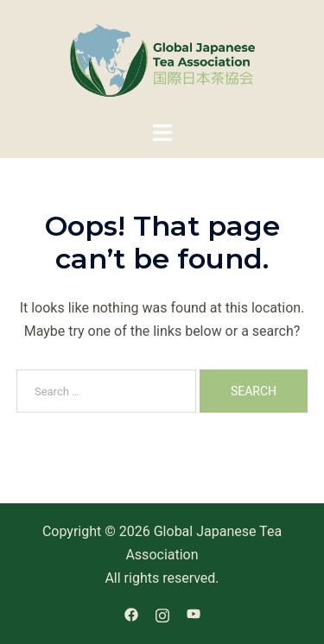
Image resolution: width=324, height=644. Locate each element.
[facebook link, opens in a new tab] (131, 614)
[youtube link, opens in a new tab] (194, 614)
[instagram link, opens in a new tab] (162, 614)
